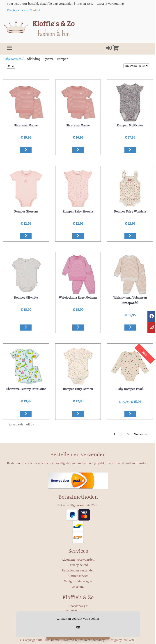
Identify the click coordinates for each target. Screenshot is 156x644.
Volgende (141, 434)
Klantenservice (17, 10)
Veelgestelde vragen (78, 581)
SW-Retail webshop (92, 640)
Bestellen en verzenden (78, 571)
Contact (35, 10)
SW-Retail (130, 640)
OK (78, 628)
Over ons (78, 587)
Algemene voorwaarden (78, 560)
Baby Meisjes (12, 59)
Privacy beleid (78, 565)
